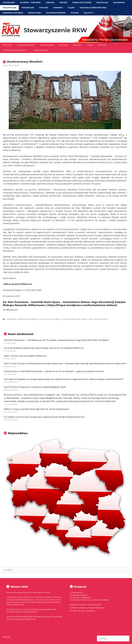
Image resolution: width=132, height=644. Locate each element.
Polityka (7, 45)
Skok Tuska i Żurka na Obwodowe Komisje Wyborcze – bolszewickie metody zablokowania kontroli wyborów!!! (65, 363)
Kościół (77, 45)
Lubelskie (50, 3)
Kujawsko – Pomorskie (30, 3)
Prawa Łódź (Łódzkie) (82, 3)
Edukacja (34, 319)
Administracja (23, 319)
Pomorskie (58, 8)
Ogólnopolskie (9, 8)
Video (90, 45)
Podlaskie (44, 8)
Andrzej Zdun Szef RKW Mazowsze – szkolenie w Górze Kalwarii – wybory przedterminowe (54, 371)
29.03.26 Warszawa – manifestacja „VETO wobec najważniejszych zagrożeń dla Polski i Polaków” (57, 340)
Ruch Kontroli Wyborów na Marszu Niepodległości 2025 (35, 387)
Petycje (102, 45)
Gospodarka (47, 45)
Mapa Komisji (43, 50)
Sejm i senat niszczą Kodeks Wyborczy (25, 356)
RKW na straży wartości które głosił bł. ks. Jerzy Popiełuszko (37, 409)
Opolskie (75, 13)
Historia (42, 319)
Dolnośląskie (9, 3)
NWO (91, 319)
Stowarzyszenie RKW (55, 30)
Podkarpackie (28, 8)
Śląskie (71, 8)
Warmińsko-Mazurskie (13, 13)
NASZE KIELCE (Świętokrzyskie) (93, 8)
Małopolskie (102, 3)
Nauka (84, 319)
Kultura (63, 45)
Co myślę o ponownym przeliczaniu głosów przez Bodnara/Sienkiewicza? (44, 417)
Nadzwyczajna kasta (72, 319)
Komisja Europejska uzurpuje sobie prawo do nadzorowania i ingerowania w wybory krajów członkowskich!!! (64, 379)
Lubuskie (63, 3)
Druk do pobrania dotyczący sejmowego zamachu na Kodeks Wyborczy (44, 348)
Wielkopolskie (34, 13)
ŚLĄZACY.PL (89, 13)
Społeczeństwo (26, 45)
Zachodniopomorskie (56, 13)
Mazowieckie (119, 3)
